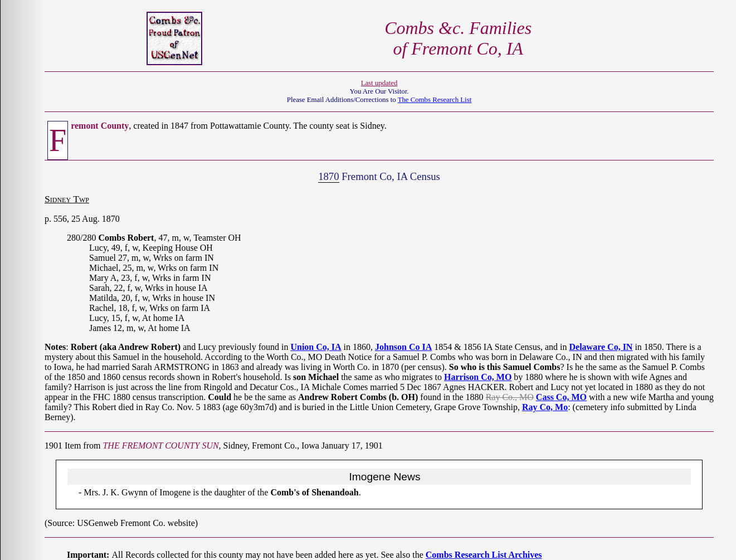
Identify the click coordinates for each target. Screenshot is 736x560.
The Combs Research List (435, 100)
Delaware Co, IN (601, 347)
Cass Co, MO (561, 397)
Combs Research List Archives (484, 555)
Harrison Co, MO (478, 377)
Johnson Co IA (403, 347)
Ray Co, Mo (545, 407)
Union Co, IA (316, 347)
